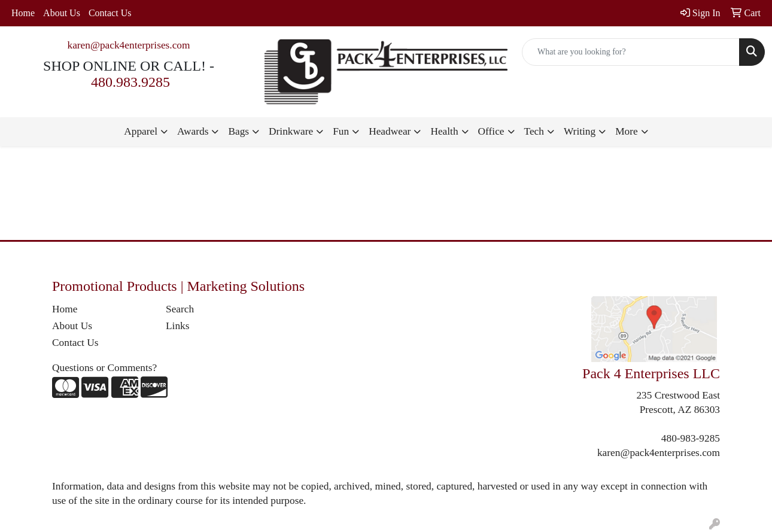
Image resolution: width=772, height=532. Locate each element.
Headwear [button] (390, 131)
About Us (62, 13)
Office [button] (491, 131)
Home (23, 13)
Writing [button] (580, 131)
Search (180, 309)
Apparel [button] (141, 131)
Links (177, 326)
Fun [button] (341, 131)
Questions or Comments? (104, 368)
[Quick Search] (631, 52)
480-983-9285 (691, 438)
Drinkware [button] (291, 131)
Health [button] (444, 131)
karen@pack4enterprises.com (128, 45)
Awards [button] (193, 131)
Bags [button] (238, 131)
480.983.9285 (130, 82)
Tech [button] (534, 131)
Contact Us (110, 13)
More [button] (627, 131)
